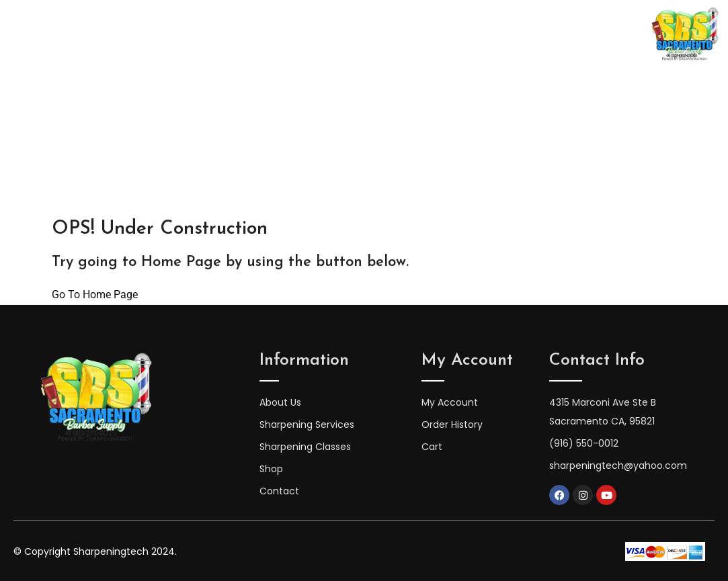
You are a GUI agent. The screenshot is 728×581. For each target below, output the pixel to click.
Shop (509, 35)
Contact (567, 35)
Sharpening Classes (295, 35)
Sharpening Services (420, 35)
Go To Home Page (95, 295)
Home (135, 35)
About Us (198, 35)
